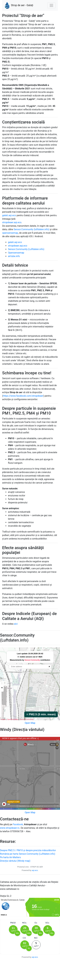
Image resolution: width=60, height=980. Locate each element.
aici (16, 624)
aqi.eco (35, 870)
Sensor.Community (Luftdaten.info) (26, 249)
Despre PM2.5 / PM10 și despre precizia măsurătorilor (28, 850)
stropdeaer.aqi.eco (12, 222)
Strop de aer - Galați (19, 5)
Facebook (18, 824)
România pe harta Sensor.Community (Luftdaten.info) (28, 854)
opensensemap (10, 233)
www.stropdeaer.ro (10, 828)
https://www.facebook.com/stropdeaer (23, 396)
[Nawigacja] (51, 5)
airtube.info (14, 256)
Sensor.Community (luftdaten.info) (31, 229)
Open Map (30, 723)
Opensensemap (16, 253)
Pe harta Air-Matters (10, 857)
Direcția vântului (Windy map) (15, 861)
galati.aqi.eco (9, 215)
